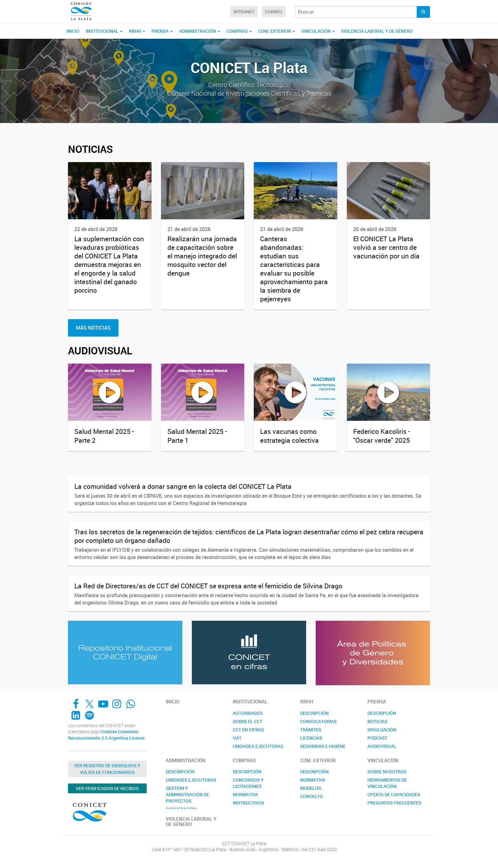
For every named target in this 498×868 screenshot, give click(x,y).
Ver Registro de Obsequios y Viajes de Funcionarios (107, 769)
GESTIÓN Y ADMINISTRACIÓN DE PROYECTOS (187, 794)
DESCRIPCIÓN (314, 713)
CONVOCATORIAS (318, 721)
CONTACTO (312, 796)
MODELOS (311, 788)
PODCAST (377, 738)
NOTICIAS (377, 721)
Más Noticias (93, 328)
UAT (237, 738)
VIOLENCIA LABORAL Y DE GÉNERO (377, 31)
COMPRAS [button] (239, 31)
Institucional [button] (104, 31)
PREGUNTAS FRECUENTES (394, 803)
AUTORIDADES (248, 713)
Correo (274, 12)
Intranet (244, 12)
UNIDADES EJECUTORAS (258, 746)
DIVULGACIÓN (382, 730)
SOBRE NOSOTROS (387, 772)
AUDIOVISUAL (382, 746)
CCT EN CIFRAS (248, 730)
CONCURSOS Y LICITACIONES (248, 783)
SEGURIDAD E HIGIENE (323, 746)
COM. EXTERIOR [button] (277, 31)
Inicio (73, 31)
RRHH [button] (137, 31)
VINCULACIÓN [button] (318, 31)
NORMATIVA (245, 794)
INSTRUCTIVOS (249, 803)
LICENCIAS (311, 738)
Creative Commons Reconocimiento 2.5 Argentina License (106, 735)
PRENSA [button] (162, 31)
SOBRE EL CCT (248, 721)
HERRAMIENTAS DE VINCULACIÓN (387, 783)
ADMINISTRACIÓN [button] (200, 31)
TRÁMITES (311, 730)
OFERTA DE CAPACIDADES (394, 794)
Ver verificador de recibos (107, 788)
